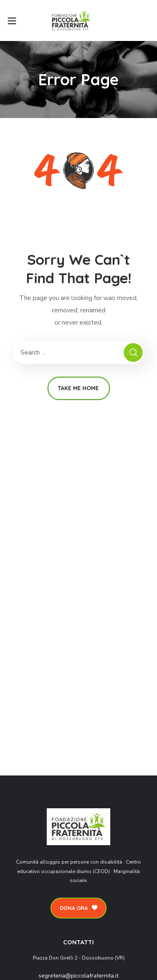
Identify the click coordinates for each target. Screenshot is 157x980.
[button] (78, 908)
